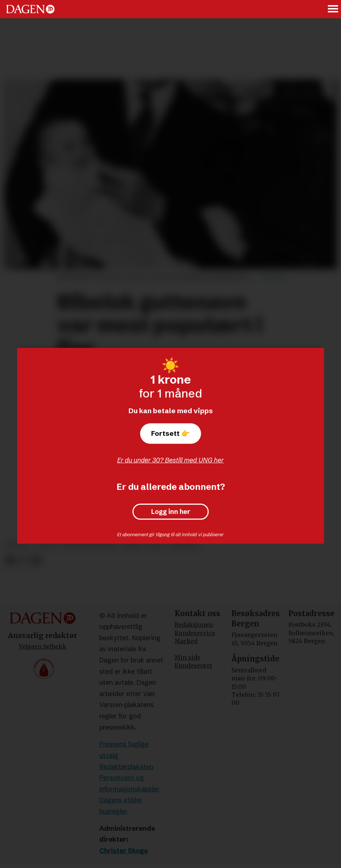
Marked (186, 641)
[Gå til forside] (30, 9)
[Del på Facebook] (10, 560)
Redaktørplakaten (126, 767)
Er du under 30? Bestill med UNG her (170, 460)
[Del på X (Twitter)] (23, 560)
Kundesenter (194, 665)
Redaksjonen (194, 625)
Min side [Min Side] (187, 657)
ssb (156, 544)
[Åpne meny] (333, 9)
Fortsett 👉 (170, 433)
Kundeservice (195, 633)
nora (133, 544)
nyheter (183, 544)
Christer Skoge (124, 851)
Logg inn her (171, 512)
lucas (46, 544)
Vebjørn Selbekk (43, 646)
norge (18, 544)
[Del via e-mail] (36, 560)
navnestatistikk (90, 544)
